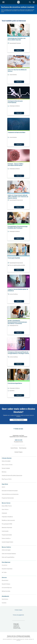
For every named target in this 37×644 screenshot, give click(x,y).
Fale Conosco (5, 599)
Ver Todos (4, 572)
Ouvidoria (4, 603)
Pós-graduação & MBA (7, 524)
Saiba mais (19, 50)
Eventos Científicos (6, 538)
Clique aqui (16, 624)
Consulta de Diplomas (7, 588)
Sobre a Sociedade (6, 461)
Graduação (4, 513)
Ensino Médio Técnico (7, 506)
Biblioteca (4, 472)
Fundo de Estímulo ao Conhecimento (10, 494)
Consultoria (5, 565)
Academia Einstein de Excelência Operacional (12, 476)
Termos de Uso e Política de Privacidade (18, 636)
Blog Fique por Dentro (7, 479)
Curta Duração (5, 531)
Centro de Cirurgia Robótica (8, 557)
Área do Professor (6, 584)
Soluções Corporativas (7, 569)
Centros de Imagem (6, 550)
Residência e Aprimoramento (8, 520)
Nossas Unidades (6, 468)
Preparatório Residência (7, 517)
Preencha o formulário (18, 420)
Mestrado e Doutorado (7, 528)
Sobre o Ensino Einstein (7, 465)
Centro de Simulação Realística (9, 554)
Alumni (3, 487)
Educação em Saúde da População (10, 491)
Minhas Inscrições (6, 591)
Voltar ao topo (19, 429)
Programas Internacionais (8, 498)
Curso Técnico (5, 510)
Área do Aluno (5, 580)
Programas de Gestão (7, 535)
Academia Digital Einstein (8, 542)
